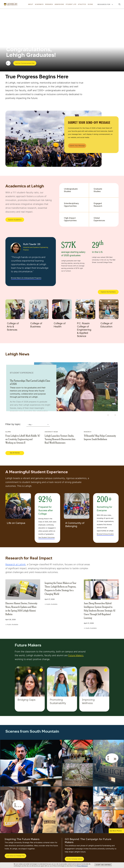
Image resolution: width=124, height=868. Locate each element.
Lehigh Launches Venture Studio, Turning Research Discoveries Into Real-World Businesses (60, 439)
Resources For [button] (104, 4)
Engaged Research (98, 205)
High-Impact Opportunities (70, 219)
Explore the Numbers (108, 292)
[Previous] (107, 415)
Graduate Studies (98, 190)
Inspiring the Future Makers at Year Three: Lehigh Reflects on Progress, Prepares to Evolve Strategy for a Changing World (60, 588)
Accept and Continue (103, 865)
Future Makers (76, 655)
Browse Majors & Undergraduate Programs (26, 278)
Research (49, 4)
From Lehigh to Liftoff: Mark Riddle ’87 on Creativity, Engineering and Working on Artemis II (23, 439)
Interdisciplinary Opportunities (71, 205)
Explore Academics (15, 220)
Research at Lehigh (15, 564)
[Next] (114, 415)
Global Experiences (99, 219)
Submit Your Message (77, 146)
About (31, 4)
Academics (39, 4)
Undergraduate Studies (71, 190)
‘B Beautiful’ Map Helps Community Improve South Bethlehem (100, 437)
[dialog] (62, 865)
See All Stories (15, 453)
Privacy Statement (82, 866)
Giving (90, 4)
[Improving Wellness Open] (106, 670)
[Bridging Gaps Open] (41, 670)
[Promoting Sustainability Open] (74, 670)
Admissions (59, 4)
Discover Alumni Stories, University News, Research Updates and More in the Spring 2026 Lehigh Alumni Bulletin (21, 609)
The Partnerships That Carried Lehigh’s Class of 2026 (30, 382)
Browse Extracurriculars (105, 534)
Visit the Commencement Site (25, 63)
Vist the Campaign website (74, 859)
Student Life (71, 4)
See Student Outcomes (46, 537)
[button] (120, 4)
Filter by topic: (13, 424)
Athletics (82, 4)
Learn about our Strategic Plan (15, 856)
